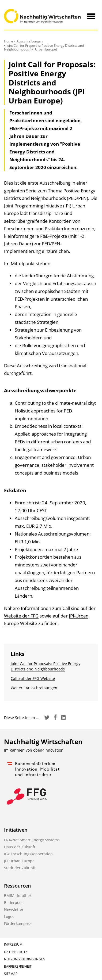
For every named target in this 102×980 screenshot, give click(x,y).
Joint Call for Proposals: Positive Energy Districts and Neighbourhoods (46, 666)
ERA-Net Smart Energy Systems (32, 840)
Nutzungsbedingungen (25, 959)
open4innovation (48, 750)
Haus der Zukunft (20, 847)
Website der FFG (21, 616)
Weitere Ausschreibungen (34, 688)
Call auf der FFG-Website (33, 678)
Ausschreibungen (30, 41)
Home (9, 41)
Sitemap (11, 974)
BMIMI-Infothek (18, 895)
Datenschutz (16, 952)
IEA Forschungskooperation (28, 854)
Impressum (13, 944)
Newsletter (14, 909)
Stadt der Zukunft (20, 868)
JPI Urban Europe (19, 861)
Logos (9, 916)
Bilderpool (13, 902)
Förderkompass (18, 923)
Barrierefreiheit (18, 966)
